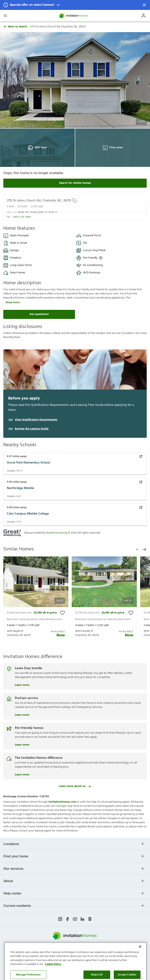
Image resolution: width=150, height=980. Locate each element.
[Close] (140, 969)
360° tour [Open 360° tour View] (37, 148)
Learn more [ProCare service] (22, 714)
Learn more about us (75, 786)
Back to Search (15, 27)
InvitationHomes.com (62, 802)
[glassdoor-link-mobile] (90, 919)
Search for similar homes (75, 183)
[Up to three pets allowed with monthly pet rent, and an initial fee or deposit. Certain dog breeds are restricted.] (101, 258)
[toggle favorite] (62, 613)
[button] (75, 5)
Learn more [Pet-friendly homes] (22, 744)
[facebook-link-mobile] (68, 919)
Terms (61, 952)
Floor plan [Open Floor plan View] (113, 148)
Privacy (50, 952)
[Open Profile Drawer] (143, 16)
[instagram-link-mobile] (60, 919)
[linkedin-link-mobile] (82, 919)
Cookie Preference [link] (93, 952)
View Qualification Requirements (36, 420)
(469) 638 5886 (22, 217)
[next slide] (144, 549)
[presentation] (36, 598)
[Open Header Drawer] (5, 16)
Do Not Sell (73, 952)
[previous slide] (138, 549)
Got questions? (39, 314)
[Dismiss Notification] (144, 5)
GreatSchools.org (57, 533)
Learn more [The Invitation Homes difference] (22, 774)
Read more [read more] (13, 302)
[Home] (74, 16)
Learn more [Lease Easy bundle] (22, 685)
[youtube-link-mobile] (75, 919)
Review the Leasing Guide (32, 429)
